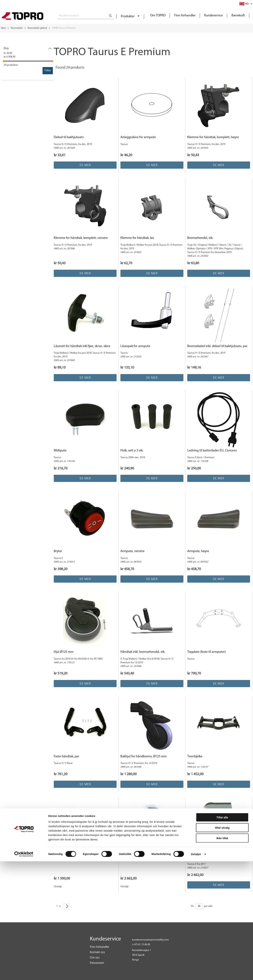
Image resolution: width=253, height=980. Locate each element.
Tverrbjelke (195, 756)
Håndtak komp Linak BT (70, 857)
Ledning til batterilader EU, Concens (212, 451)
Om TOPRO (158, 16)
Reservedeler (17, 28)
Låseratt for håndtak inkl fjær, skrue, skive (82, 346)
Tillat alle (222, 936)
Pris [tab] (6, 49)
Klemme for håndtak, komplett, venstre (81, 238)
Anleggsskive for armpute (138, 137)
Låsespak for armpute (135, 346)
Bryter (58, 551)
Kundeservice (214, 16)
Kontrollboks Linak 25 (135, 857)
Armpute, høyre (198, 551)
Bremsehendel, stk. (200, 238)
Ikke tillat (222, 957)
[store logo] (23, 17)
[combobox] (86, 16)
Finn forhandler (185, 16)
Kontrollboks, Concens (203, 857)
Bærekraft (238, 16)
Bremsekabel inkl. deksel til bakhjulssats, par (217, 346)
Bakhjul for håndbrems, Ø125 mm (144, 756)
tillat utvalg (222, 946)
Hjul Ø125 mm (64, 652)
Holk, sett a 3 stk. (132, 451)
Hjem (3, 28)
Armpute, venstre (132, 551)
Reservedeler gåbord (37, 28)
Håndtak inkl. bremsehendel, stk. (143, 652)
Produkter (128, 16)
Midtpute (60, 451)
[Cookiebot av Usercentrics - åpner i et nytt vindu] (24, 973)
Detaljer (196, 973)
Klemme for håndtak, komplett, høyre (213, 137)
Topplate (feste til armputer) (207, 652)
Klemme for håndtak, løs (137, 238)
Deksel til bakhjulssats (69, 137)
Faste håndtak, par (66, 756)
